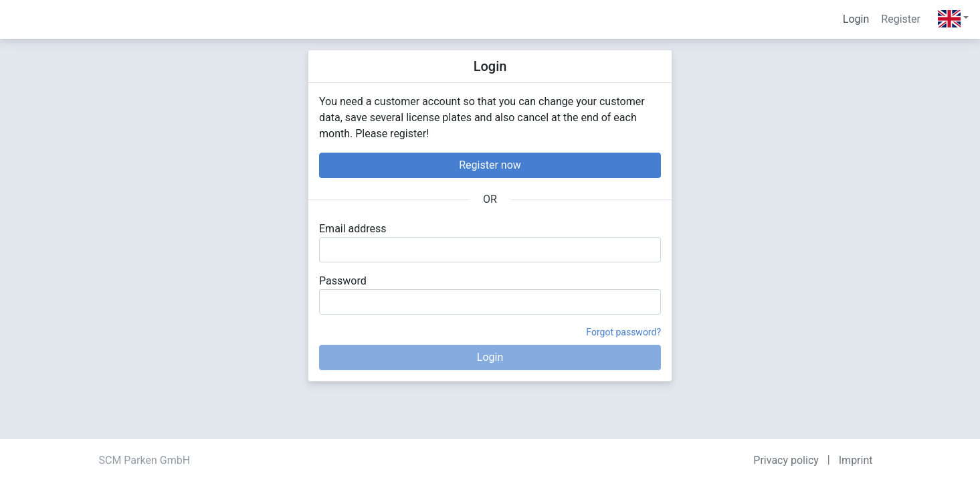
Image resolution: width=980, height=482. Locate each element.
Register (901, 19)
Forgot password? (623, 332)
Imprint (856, 460)
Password (343, 281)
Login (856, 19)
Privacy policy (786, 460)
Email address (353, 229)
